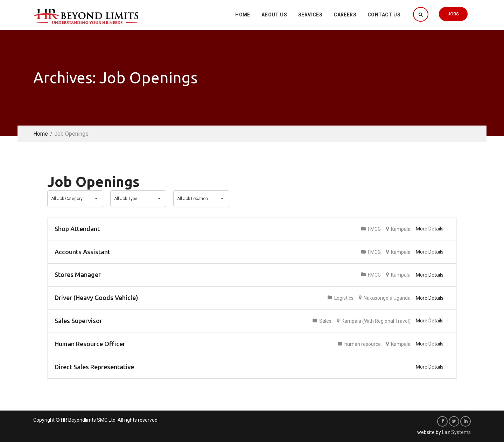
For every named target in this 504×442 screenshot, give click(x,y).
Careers (345, 15)
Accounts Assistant (82, 252)
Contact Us (384, 15)
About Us (274, 15)
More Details (433, 229)
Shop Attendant (77, 229)
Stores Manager (78, 275)
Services (310, 15)
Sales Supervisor (78, 321)
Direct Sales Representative (94, 367)
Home (243, 15)
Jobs (453, 14)
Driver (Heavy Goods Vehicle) (96, 298)
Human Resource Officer (90, 344)
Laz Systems (456, 432)
